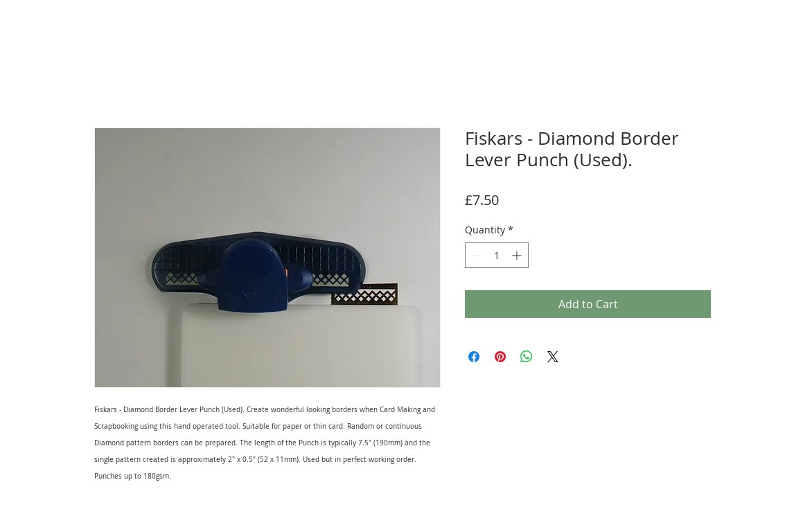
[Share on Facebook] (474, 357)
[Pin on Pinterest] (500, 357)
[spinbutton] (497, 255)
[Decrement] (476, 255)
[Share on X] (553, 357)
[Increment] (518, 255)
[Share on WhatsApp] (527, 357)
